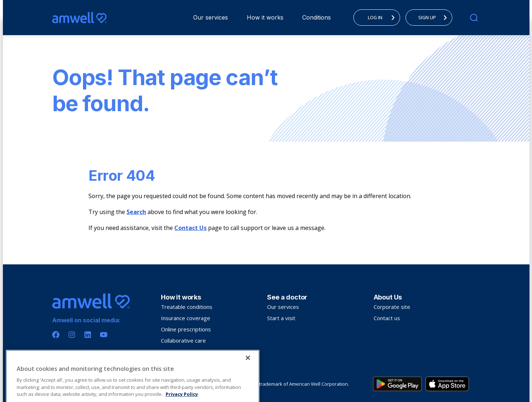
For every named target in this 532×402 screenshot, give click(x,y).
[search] (474, 18)
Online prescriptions (186, 329)
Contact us (387, 318)
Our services (211, 17)
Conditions (317, 17)
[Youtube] (104, 335)
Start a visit (281, 318)
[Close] (248, 384)
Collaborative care (183, 340)
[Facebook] (56, 335)
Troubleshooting (182, 352)
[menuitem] (211, 18)
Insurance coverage (186, 318)
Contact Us (190, 228)
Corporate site (392, 307)
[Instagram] (72, 335)
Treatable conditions (187, 307)
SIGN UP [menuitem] (435, 17)
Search (136, 212)
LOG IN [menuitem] (383, 17)
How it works (265, 17)
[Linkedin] (88, 335)
